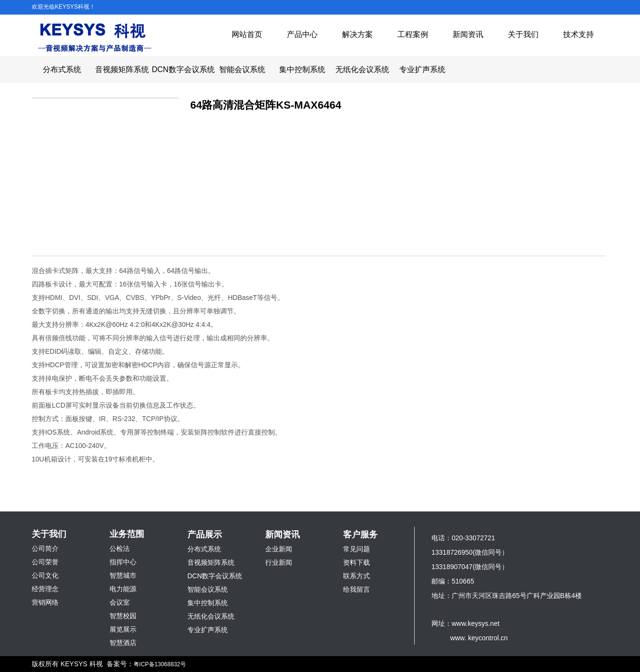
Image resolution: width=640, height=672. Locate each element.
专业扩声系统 (422, 69)
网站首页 (247, 34)
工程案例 (413, 34)
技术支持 (578, 34)
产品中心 (302, 34)
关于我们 (523, 34)
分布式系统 (62, 69)
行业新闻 (279, 562)
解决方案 (357, 34)
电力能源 (123, 589)
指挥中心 (123, 562)
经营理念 (45, 589)
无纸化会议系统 (362, 69)
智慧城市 (123, 575)
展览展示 (123, 629)
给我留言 (357, 589)
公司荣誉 (45, 562)
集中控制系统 (302, 69)
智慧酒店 (123, 643)
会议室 (120, 602)
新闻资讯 (468, 34)
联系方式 (357, 576)
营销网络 (45, 602)
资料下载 (357, 562)
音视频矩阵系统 (122, 69)
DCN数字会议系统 (182, 69)
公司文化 (45, 575)
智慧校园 (123, 616)
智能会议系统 (242, 69)
